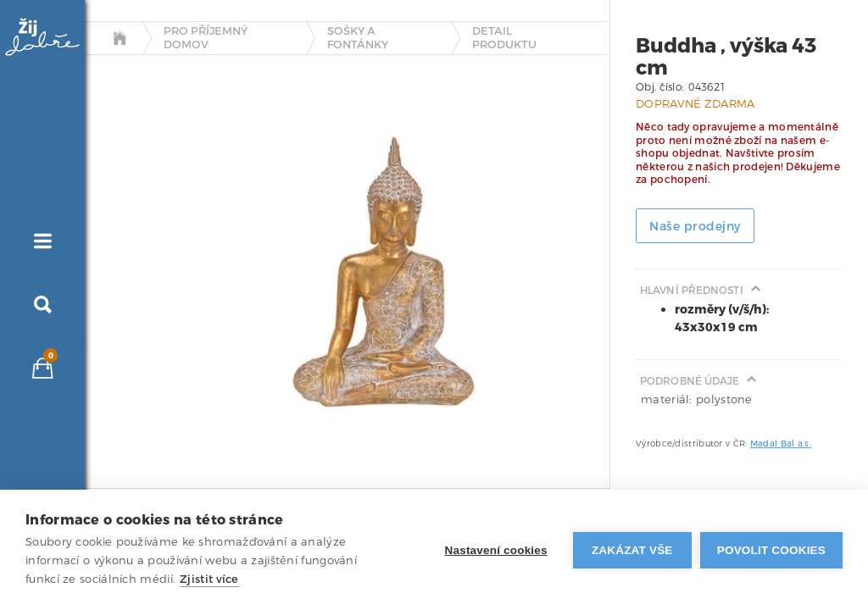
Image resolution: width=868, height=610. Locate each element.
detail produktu (504, 38)
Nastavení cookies (496, 550)
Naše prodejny (695, 227)
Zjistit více (209, 579)
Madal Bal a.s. (781, 444)
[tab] (122, 248)
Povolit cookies (771, 550)
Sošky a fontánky (358, 38)
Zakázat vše (632, 550)
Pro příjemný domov (206, 38)
